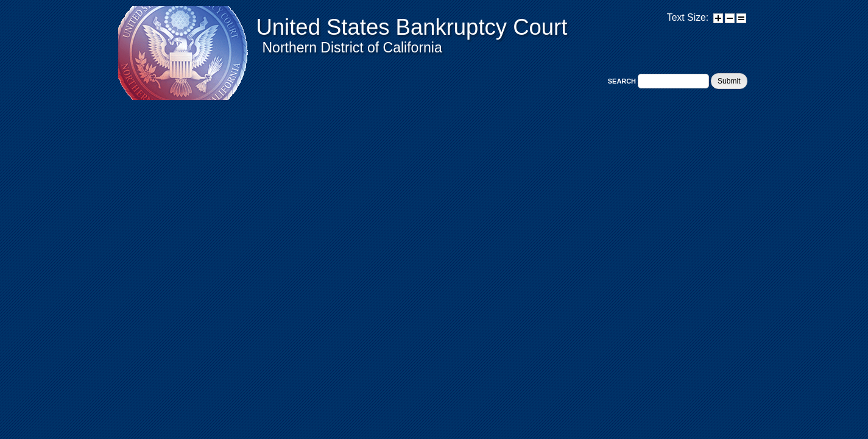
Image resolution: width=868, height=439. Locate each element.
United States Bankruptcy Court (412, 27)
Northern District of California (352, 48)
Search (623, 81)
